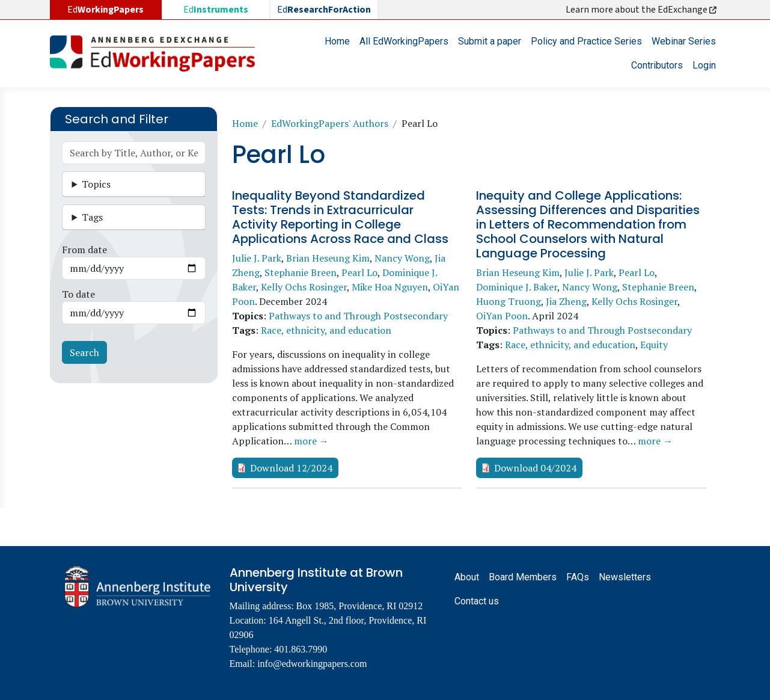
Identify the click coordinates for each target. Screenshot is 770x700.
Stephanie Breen (301, 272)
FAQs (578, 577)
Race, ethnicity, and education (326, 330)
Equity (654, 345)
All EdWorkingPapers (404, 41)
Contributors (657, 65)
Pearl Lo (359, 272)
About (467, 577)
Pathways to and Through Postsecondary (358, 316)
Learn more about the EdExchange (642, 10)
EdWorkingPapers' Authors (330, 123)
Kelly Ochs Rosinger (304, 287)
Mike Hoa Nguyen (390, 287)
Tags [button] (92, 217)
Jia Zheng (566, 301)
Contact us (477, 601)
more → (311, 441)
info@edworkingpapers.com (312, 664)
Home (337, 41)
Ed (216, 10)
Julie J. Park (257, 258)
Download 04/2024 (535, 468)
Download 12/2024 (291, 468)
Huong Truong (509, 301)
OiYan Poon (502, 316)
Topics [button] (96, 184)
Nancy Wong (402, 258)
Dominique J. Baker (517, 287)
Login (704, 65)
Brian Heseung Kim (328, 258)
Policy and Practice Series (586, 41)
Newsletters (625, 577)
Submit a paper (490, 41)
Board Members (523, 577)
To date (78, 294)
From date (84, 250)
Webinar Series (684, 41)
